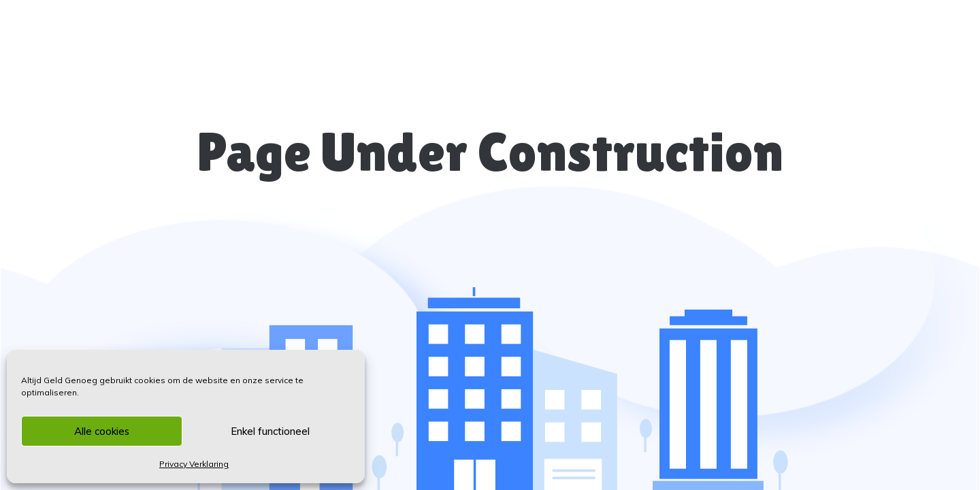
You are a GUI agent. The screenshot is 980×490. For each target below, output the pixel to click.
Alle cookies (102, 431)
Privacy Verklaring (194, 464)
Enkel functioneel (270, 431)
